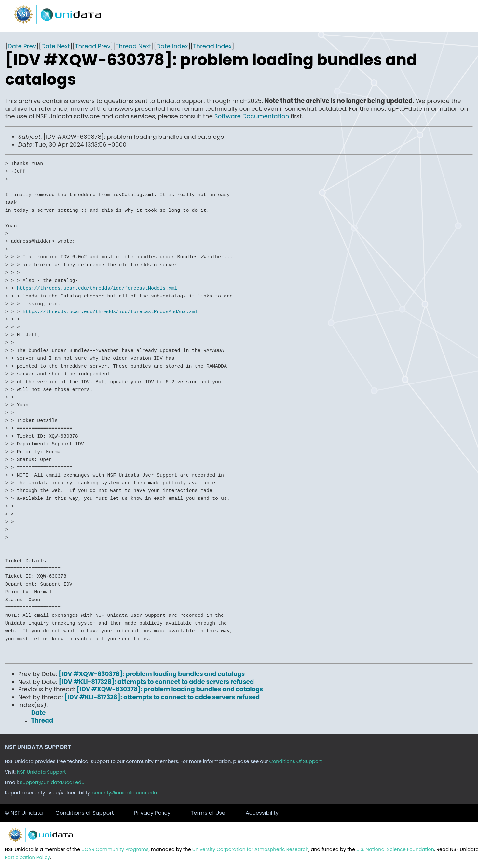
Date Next (56, 46)
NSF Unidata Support (41, 772)
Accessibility (262, 813)
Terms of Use (208, 813)
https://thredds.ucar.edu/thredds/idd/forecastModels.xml (97, 288)
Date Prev (22, 46)
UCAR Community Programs (115, 849)
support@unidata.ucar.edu (52, 782)
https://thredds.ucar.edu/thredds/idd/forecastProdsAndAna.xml (110, 312)
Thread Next (133, 46)
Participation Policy (27, 857)
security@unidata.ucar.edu (125, 793)
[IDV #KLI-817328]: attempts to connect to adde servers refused (157, 682)
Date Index (172, 46)
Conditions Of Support (296, 761)
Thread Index (212, 46)
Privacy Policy (152, 813)
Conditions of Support (84, 813)
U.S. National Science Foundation (395, 849)
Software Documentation (252, 116)
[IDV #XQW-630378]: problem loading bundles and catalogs (152, 674)
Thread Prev (93, 46)
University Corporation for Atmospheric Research (251, 849)
